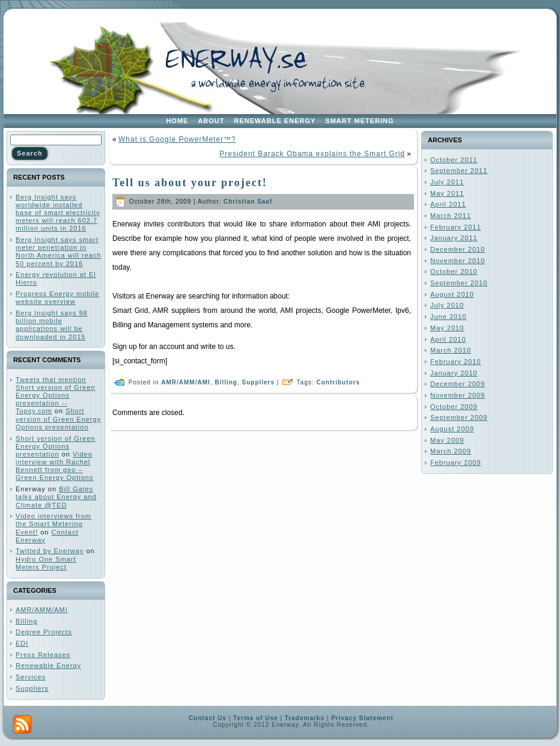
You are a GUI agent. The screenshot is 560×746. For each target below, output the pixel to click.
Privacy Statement (362, 718)
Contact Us (208, 718)
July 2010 (447, 305)
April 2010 (448, 339)
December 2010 (458, 249)
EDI (22, 643)
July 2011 (447, 182)
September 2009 (459, 417)
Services (31, 677)
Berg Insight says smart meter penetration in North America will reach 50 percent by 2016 (59, 252)
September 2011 (459, 171)
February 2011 (456, 227)
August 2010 (452, 294)
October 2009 (454, 407)
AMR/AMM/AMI (42, 610)
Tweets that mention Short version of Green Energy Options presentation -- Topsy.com (56, 396)
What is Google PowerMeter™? (177, 139)
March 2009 (451, 451)
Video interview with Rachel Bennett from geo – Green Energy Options (54, 466)
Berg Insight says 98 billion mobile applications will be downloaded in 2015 (52, 325)
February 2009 (456, 462)
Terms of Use (256, 718)
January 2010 (454, 373)
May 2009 (447, 440)
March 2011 (451, 216)
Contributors (339, 382)
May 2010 (447, 328)
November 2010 (458, 261)
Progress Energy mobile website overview (57, 298)
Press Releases (43, 655)
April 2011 (448, 204)
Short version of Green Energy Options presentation (58, 419)
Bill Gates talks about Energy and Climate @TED (56, 497)
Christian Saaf (248, 202)
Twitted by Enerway (50, 551)
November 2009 (458, 395)
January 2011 (454, 238)
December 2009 (458, 384)
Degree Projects (44, 632)
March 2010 (451, 350)
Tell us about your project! (190, 183)
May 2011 (447, 193)
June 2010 (448, 317)
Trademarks (305, 718)
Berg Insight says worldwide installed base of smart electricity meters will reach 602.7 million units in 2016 (58, 213)
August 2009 (452, 429)
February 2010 (456, 362)
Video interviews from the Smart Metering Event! (53, 524)
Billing (26, 621)
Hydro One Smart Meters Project (46, 563)
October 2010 (454, 271)
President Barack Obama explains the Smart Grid (312, 154)
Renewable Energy (48, 666)
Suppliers (32, 688)
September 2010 (459, 283)
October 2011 (454, 160)
